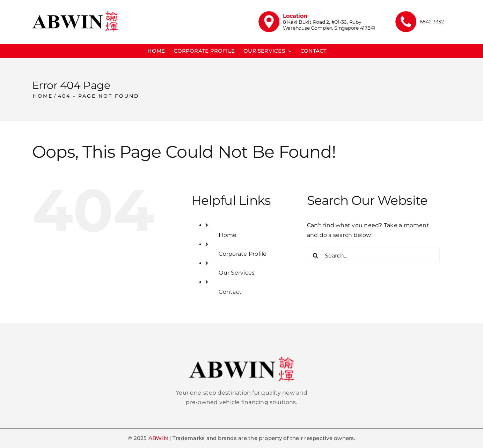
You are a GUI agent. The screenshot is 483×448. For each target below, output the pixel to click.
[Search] (316, 255)
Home (228, 235)
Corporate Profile (243, 254)
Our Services (237, 273)
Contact (230, 292)
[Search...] (373, 255)
